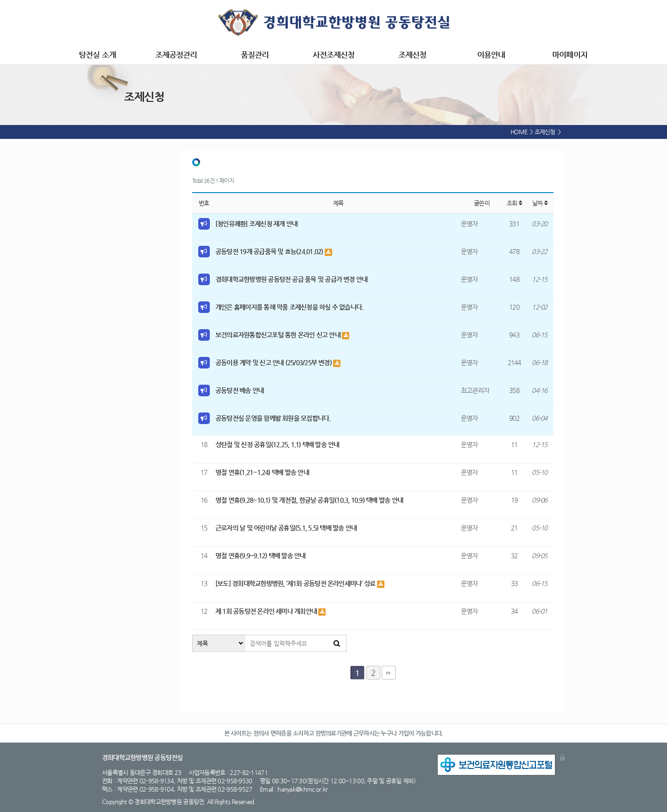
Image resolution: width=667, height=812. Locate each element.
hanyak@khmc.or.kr (302, 789)
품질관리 (255, 55)
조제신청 (412, 55)
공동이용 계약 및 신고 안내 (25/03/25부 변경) (274, 362)
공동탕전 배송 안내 (239, 390)
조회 (514, 203)
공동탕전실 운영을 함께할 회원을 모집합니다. (273, 418)
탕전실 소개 (97, 55)
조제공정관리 (176, 55)
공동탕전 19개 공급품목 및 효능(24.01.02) (270, 251)
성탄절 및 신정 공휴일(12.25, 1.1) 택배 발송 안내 (277, 444)
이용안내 (491, 55)
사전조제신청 (333, 55)
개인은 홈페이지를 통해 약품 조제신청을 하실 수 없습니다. (289, 307)
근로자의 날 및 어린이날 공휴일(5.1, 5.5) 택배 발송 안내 (286, 528)
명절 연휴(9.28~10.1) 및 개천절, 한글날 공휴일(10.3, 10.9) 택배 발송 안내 (309, 500)
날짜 (540, 203)
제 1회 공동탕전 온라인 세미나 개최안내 (267, 611)
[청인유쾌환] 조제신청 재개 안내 (256, 224)
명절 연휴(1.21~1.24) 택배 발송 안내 (262, 472)
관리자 (563, 757)
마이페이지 (569, 55)
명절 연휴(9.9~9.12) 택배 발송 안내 (261, 556)
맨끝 (389, 673)
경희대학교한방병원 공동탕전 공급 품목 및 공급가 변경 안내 (291, 279)
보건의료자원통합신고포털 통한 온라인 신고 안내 (279, 335)
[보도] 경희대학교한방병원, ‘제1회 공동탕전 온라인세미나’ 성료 (296, 583)
